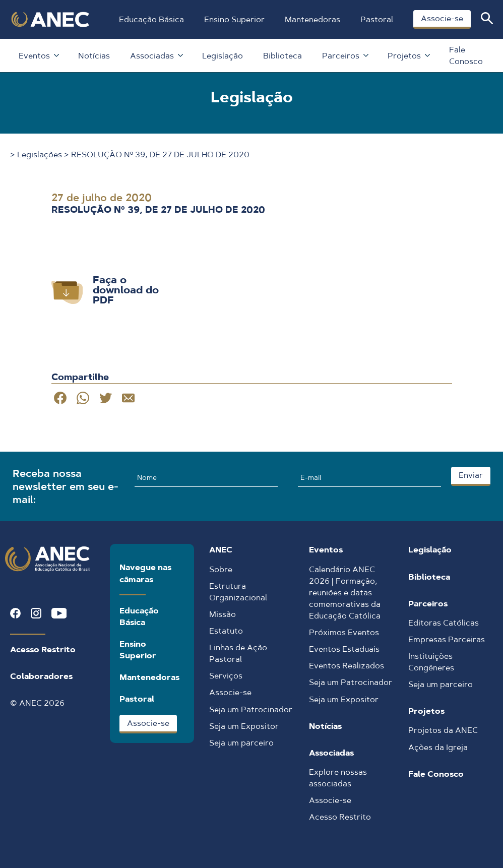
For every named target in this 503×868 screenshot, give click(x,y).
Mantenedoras (312, 19)
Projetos (408, 56)
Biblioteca (282, 56)
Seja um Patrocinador (251, 709)
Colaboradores (41, 676)
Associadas (156, 56)
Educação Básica (151, 19)
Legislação (223, 56)
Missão (223, 614)
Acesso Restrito (43, 649)
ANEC (221, 550)
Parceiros (345, 56)
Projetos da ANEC (443, 730)
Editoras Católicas (444, 623)
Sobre (221, 569)
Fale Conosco (466, 55)
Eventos (38, 56)
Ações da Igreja (438, 747)
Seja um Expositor (244, 726)
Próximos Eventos (344, 632)
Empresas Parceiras (447, 639)
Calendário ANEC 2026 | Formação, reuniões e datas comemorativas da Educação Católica (345, 593)
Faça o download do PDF (126, 290)
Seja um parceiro (241, 743)
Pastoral (377, 19)
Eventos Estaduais (344, 649)
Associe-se (442, 18)
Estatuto (226, 631)
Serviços (226, 676)
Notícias (94, 56)
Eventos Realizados (347, 666)
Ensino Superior (234, 19)
